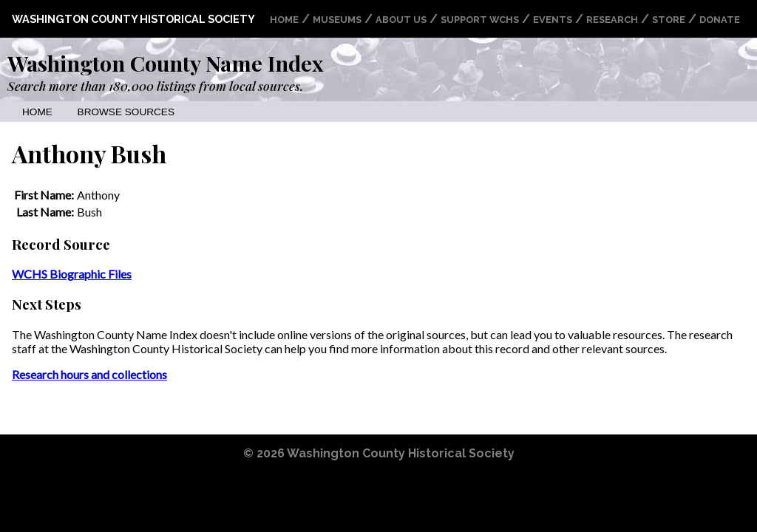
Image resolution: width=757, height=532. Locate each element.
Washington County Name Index (165, 63)
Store (669, 20)
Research (612, 20)
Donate (720, 20)
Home (284, 20)
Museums (337, 20)
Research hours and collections (89, 374)
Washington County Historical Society (133, 19)
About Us (401, 20)
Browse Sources (126, 112)
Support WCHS (480, 20)
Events (553, 20)
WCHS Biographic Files (72, 274)
